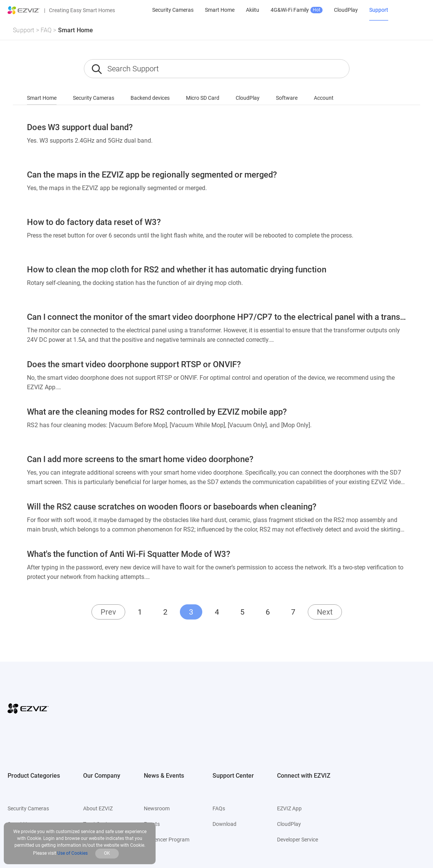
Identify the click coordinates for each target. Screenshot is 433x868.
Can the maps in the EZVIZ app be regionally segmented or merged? (152, 175)
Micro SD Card (203, 98)
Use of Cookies (72, 853)
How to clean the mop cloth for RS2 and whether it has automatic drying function (177, 270)
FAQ (46, 30)
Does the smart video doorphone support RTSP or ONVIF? (134, 364)
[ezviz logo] (24, 10)
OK (107, 853)
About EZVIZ (98, 808)
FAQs (219, 808)
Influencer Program (167, 840)
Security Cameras (94, 98)
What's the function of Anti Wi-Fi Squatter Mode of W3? (129, 554)
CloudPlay (248, 98)
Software (287, 98)
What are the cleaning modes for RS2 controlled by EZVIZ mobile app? (157, 412)
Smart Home (76, 30)
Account (324, 98)
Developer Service (298, 840)
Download (224, 824)
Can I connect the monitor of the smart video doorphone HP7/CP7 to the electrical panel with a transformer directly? (217, 317)
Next (325, 612)
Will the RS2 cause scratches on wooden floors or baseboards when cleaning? (172, 507)
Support (24, 30)
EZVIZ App (289, 808)
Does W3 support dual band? (80, 127)
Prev (108, 612)
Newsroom (157, 808)
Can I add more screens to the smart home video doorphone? (140, 459)
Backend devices (150, 98)
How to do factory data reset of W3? (94, 222)
